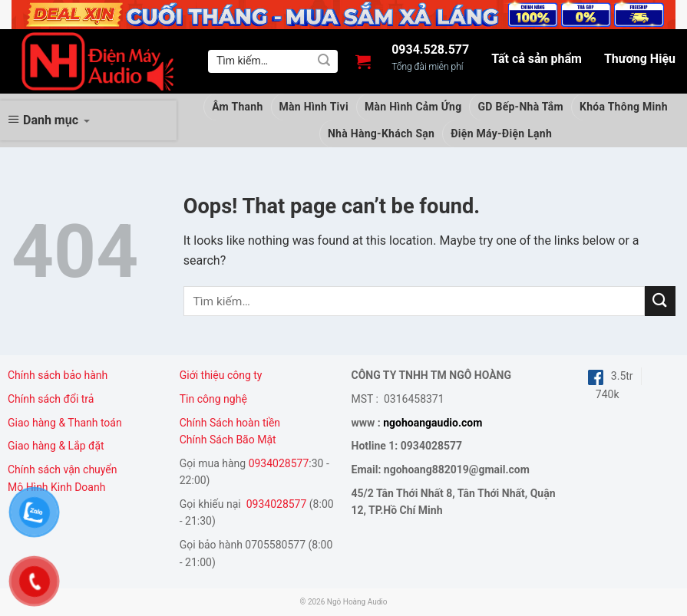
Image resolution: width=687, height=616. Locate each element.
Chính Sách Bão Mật (228, 440)
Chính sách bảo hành (58, 375)
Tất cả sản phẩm (537, 59)
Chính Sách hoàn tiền (231, 423)
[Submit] (324, 61)
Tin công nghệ (213, 399)
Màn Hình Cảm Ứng (413, 107)
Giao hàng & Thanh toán (65, 423)
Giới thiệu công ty (221, 375)
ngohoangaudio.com (433, 423)
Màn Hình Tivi (314, 107)
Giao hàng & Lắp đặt (57, 446)
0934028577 (279, 463)
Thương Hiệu (640, 59)
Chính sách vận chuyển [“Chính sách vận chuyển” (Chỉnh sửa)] (63, 469)
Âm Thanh (237, 107)
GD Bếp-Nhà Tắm (520, 107)
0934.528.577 (430, 50)
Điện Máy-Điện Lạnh (501, 133)
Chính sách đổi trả (51, 399)
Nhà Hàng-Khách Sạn (381, 133)
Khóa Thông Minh (624, 107)
